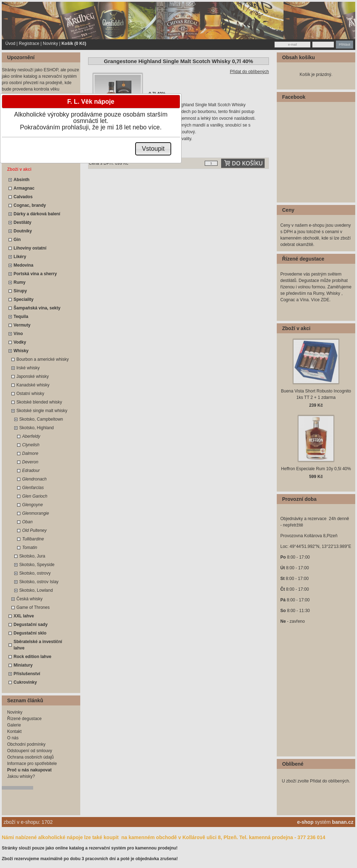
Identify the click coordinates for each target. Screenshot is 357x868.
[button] (153, 149)
